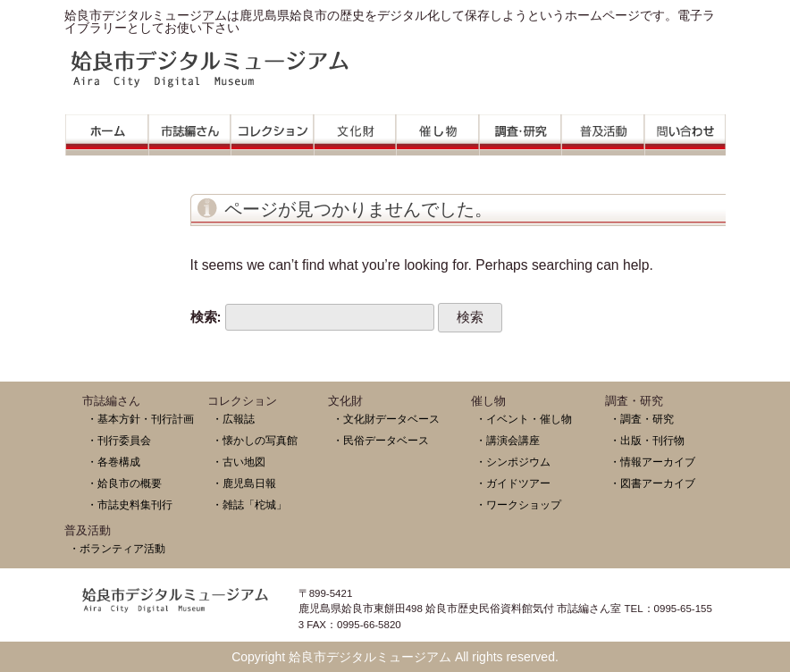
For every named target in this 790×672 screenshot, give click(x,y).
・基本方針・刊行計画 (140, 419)
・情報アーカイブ (652, 462)
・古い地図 (239, 462)
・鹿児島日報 (244, 483)
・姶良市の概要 (124, 483)
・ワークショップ (518, 504)
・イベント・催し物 (524, 419)
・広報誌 (233, 419)
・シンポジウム (513, 462)
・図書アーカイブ (652, 483)
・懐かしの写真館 (255, 440)
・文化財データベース (386, 419)
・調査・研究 (642, 419)
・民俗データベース (381, 440)
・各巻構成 (113, 462)
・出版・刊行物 (647, 440)
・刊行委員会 (119, 440)
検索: (206, 317)
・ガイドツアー (513, 483)
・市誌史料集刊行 (130, 504)
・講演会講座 (508, 440)
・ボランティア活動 (117, 548)
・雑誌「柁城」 (249, 504)
